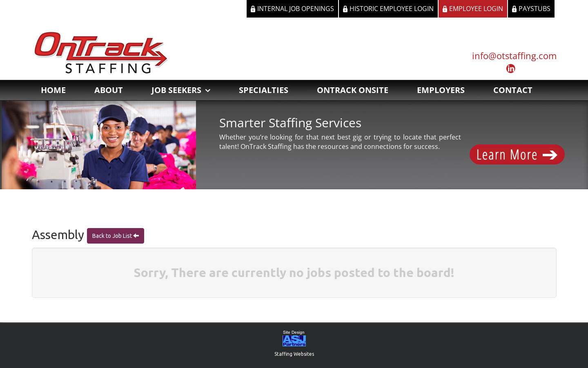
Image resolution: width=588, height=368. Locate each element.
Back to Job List (113, 236)
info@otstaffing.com (514, 55)
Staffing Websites (294, 354)
